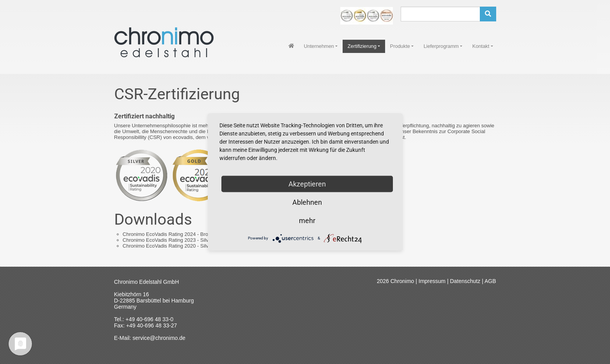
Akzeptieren (307, 184)
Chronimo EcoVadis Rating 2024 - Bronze (183, 234)
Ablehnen (307, 202)
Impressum (432, 281)
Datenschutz (465, 281)
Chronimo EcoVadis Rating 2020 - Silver (180, 246)
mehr (307, 220)
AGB (490, 281)
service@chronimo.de (159, 338)
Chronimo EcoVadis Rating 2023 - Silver (180, 240)
